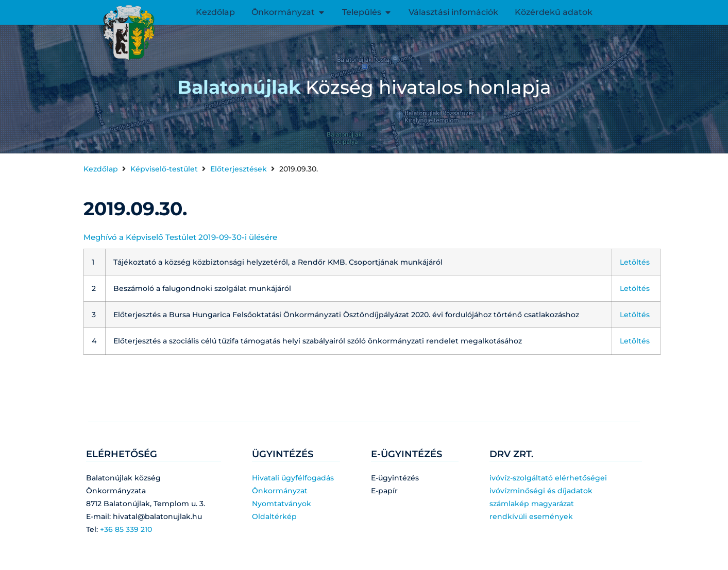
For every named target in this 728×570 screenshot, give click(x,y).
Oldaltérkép (274, 516)
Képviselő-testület (164, 169)
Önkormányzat (280, 491)
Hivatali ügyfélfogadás (293, 478)
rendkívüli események (531, 516)
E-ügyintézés (395, 478)
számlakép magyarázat (532, 504)
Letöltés (635, 262)
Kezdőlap (101, 169)
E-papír (384, 491)
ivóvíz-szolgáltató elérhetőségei (548, 478)
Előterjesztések (239, 169)
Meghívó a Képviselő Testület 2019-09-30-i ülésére (180, 237)
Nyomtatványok (282, 504)
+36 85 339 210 (126, 529)
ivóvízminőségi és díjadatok (541, 491)
